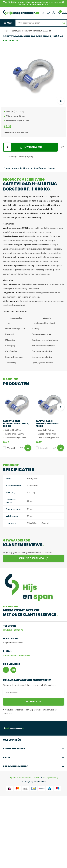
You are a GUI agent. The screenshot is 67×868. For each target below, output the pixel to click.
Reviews (51, 168)
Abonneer (33, 702)
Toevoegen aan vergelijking (20, 156)
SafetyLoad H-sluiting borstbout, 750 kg (49, 423)
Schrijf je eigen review (33, 558)
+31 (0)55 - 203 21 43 (13, 630)
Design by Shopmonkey (35, 781)
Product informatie (13, 168)
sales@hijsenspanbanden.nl (16, 655)
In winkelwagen (30, 147)
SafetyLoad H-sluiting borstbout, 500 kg (16, 423)
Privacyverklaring (50, 777)
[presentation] (60, 407)
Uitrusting (28, 168)
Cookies (36, 777)
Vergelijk (11, 448)
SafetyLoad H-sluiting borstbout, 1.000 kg (31, 31)
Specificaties (40, 168)
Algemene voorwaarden (20, 777)
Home (6, 31)
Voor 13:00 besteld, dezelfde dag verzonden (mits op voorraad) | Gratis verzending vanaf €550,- (33, 3)
